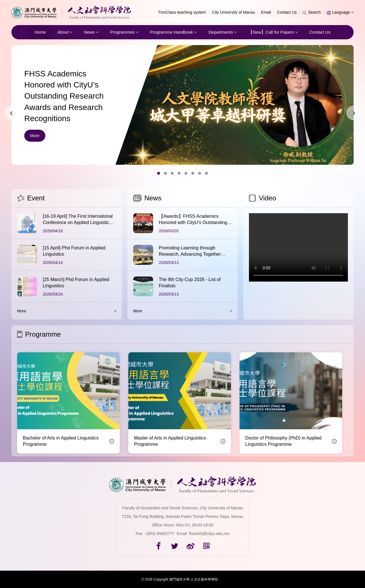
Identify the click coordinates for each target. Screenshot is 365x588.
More (35, 136)
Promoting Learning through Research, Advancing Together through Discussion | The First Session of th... (190, 252)
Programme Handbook (174, 32)
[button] (159, 173)
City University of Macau (233, 12)
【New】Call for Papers (273, 32)
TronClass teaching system (182, 12)
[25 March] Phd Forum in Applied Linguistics (76, 283)
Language (340, 12)
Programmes (124, 32)
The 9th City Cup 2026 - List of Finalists (190, 283)
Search (312, 12)
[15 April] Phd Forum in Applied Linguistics (74, 251)
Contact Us (287, 12)
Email (266, 12)
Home (40, 32)
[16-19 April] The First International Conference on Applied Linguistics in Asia (78, 220)
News (91, 32)
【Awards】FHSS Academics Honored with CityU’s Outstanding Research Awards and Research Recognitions (193, 220)
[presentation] (11, 113)
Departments (223, 32)
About (65, 32)
